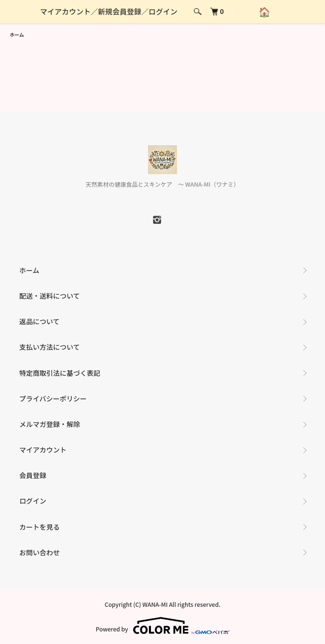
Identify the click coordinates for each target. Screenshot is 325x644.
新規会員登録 (120, 11)
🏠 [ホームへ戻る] (266, 12)
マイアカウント (65, 11)
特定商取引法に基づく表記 (60, 373)
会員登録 (33, 475)
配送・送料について (50, 296)
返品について (40, 321)
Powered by (162, 626)
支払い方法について (50, 347)
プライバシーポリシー (53, 398)
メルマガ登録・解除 (50, 424)
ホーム (17, 34)
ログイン (163, 11)
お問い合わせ (40, 552)
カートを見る (40, 527)
